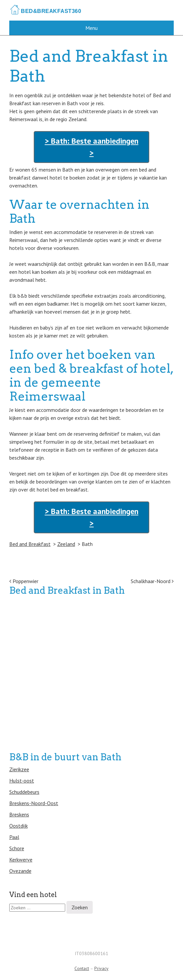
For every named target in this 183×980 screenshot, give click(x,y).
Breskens (19, 814)
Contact (82, 968)
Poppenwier (24, 581)
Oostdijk (19, 826)
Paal (14, 837)
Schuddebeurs (24, 792)
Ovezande (20, 871)
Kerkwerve (21, 860)
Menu (91, 28)
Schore (17, 848)
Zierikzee (19, 769)
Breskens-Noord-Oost (34, 803)
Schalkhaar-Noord (152, 581)
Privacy (101, 968)
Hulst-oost (22, 781)
